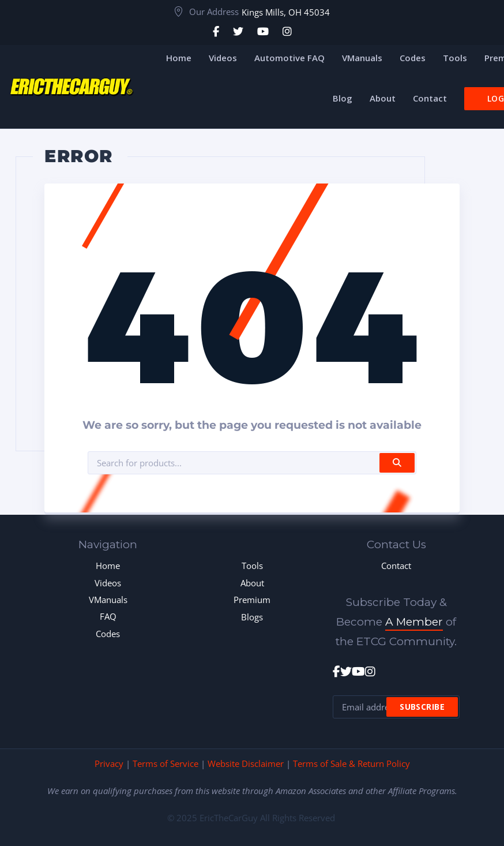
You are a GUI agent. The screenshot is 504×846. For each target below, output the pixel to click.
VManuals (108, 600)
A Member (414, 622)
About (252, 583)
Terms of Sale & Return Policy (351, 763)
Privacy (109, 763)
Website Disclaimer (246, 763)
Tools (252, 566)
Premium (252, 600)
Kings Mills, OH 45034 (286, 12)
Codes (108, 634)
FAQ (108, 616)
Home (108, 566)
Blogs (252, 617)
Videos (108, 583)
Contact (396, 566)
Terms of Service (166, 763)
